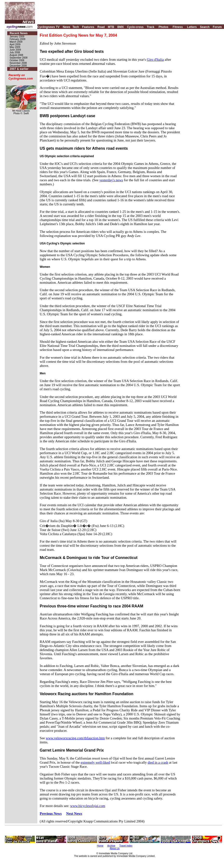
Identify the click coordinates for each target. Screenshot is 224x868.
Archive (111, 846)
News (66, 27)
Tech (76, 27)
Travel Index (126, 846)
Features (88, 27)
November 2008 (18, 63)
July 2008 (15, 52)
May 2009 (15, 47)
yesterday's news (111, 180)
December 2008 (18, 66)
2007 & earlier (19, 69)
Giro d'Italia (155, 60)
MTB (111, 27)
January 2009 (17, 37)
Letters (192, 27)
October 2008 (17, 60)
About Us (115, 848)
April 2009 (15, 44)
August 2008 (16, 55)
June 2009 (15, 50)
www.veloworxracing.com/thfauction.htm (75, 738)
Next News (74, 814)
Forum (217, 27)
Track (150, 27)
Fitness (178, 27)
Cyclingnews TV (48, 27)
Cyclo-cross (135, 27)
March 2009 (16, 42)
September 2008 (19, 58)
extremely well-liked (95, 762)
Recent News (19, 33)
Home (100, 846)
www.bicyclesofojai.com (88, 806)
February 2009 (17, 39)
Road (101, 27)
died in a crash (158, 762)
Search (205, 27)
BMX (121, 27)
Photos (163, 27)
